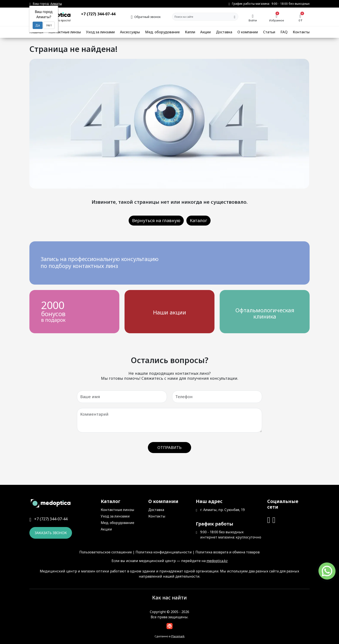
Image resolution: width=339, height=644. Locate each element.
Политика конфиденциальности (164, 552)
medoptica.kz (217, 561)
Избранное (277, 18)
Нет (49, 25)
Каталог (198, 220)
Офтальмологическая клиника (265, 313)
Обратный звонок (146, 16)
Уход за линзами (100, 32)
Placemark (178, 636)
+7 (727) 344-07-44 (98, 14)
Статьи (269, 32)
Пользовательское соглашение (106, 552)
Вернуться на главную (156, 220)
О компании (248, 32)
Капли (190, 32)
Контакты (301, 32)
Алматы (56, 4)
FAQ (284, 32)
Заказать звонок (51, 533)
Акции (205, 32)
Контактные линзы (65, 32)
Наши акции (170, 312)
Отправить (169, 447)
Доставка (224, 32)
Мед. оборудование (162, 32)
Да (38, 25)
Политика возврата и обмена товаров (228, 552)
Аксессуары (130, 32)
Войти (253, 18)
